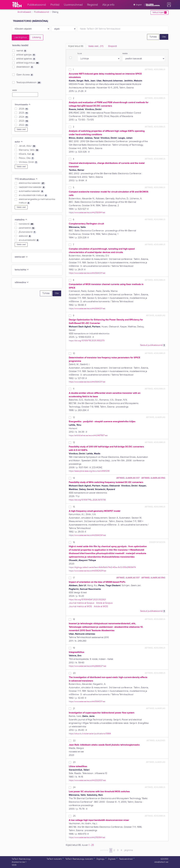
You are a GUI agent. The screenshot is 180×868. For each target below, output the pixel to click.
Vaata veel (21, 129)
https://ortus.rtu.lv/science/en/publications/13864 (90, 734)
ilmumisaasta (23, 105)
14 (74, 478)
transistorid (26, 224)
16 (74, 542)
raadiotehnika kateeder (32, 187)
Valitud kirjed (159, 12)
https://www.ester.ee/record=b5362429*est (87, 571)
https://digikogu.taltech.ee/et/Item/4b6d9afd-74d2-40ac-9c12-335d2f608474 (102, 567)
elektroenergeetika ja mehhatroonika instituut (37, 201)
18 (74, 619)
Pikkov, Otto (26, 158)
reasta (125, 53)
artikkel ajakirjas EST (128, 478)
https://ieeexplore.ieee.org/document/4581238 (89, 471)
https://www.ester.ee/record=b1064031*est (87, 273)
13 (74, 443)
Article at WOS (101, 607)
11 (74, 389)
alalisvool (25, 236)
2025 (24, 113)
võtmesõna (22, 282)
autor (19, 142)
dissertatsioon (25, 67)
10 (74, 353)
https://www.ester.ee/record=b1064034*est (87, 535)
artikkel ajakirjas (26, 55)
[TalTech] (17, 5)
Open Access (25, 75)
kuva (80, 53)
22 (74, 741)
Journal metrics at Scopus (81, 603)
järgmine (129, 850)
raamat (21, 51)
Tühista (153, 37)
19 (74, 648)
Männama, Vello (29, 150)
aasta (15, 90)
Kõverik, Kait (27, 154)
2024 (24, 117)
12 (74, 417)
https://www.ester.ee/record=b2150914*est (87, 212)
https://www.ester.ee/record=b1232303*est (87, 780)
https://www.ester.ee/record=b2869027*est (87, 666)
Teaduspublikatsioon (29, 83)
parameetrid (27, 228)
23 (74, 762)
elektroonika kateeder (32, 183)
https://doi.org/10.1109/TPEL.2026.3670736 (87, 500)
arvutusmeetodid (29, 240)
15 (74, 507)
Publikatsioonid (41, 12)
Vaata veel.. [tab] (96, 46)
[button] (168, 5)
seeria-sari (21, 257)
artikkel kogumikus (28, 63)
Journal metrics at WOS (80, 607)
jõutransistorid (27, 232)
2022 (24, 125)
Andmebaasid (24, 12)
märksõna (21, 220)
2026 (24, 109)
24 (74, 787)
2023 (24, 121)
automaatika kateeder (31, 191)
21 (74, 709)
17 (74, 578)
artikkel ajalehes (26, 59)
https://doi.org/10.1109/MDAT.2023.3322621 (87, 600)
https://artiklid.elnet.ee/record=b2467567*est (88, 435)
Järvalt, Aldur (27, 146)
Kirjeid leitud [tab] (76, 46)
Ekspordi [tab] (113, 46)
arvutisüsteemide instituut (33, 195)
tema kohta (22, 270)
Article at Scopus (104, 603)
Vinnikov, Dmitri (28, 162)
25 (74, 816)
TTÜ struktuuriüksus (26, 179)
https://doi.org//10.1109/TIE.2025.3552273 (87, 341)
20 (74, 673)
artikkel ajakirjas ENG (153, 478)
